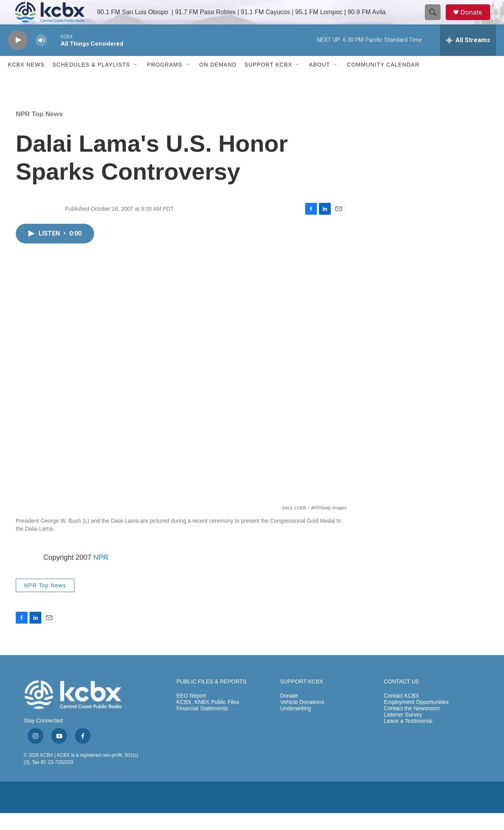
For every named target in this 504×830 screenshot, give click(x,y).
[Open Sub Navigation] (136, 82)
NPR (101, 574)
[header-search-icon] (436, 21)
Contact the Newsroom (412, 726)
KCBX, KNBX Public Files (208, 720)
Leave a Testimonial (408, 738)
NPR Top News (39, 131)
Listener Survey (403, 732)
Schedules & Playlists (91, 82)
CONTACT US (402, 699)
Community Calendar (383, 82)
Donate (476, 21)
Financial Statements (202, 726)
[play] (18, 57)
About (320, 82)
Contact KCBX (402, 713)
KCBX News (26, 82)
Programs (165, 82)
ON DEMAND (218, 82)
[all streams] (468, 57)
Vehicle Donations (302, 720)
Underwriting (296, 726)
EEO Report (191, 713)
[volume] (41, 57)
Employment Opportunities (416, 720)
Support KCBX (268, 82)
